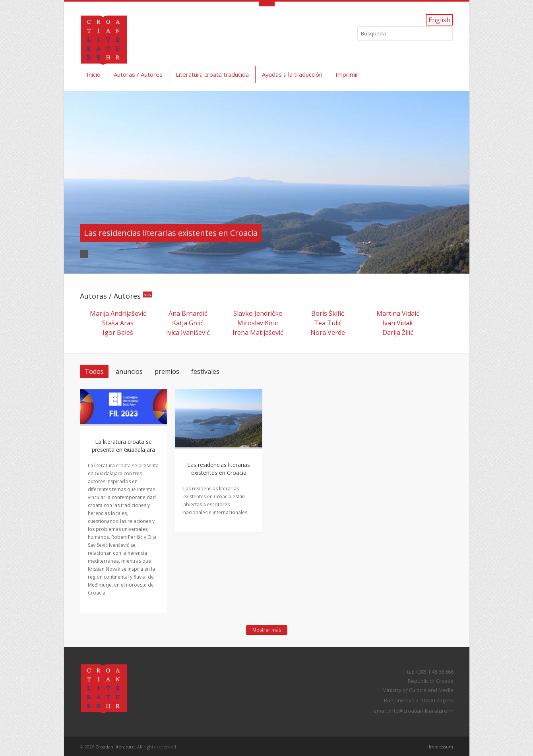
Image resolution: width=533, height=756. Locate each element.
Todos (94, 371)
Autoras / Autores (138, 74)
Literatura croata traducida (212, 74)
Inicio (94, 74)
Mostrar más (267, 630)
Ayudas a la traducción (292, 74)
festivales (205, 371)
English (439, 20)
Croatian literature (115, 747)
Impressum (441, 747)
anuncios (129, 371)
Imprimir (347, 74)
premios (167, 371)
